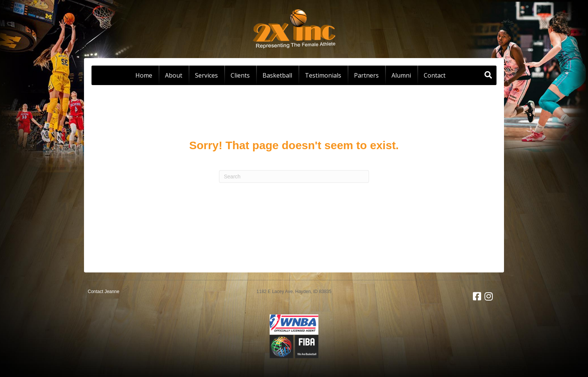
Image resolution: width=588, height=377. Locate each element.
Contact (435, 75)
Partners (366, 75)
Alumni (401, 75)
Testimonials (323, 75)
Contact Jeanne (103, 292)
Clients (240, 75)
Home (144, 75)
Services (206, 75)
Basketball (277, 75)
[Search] (488, 75)
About (174, 75)
